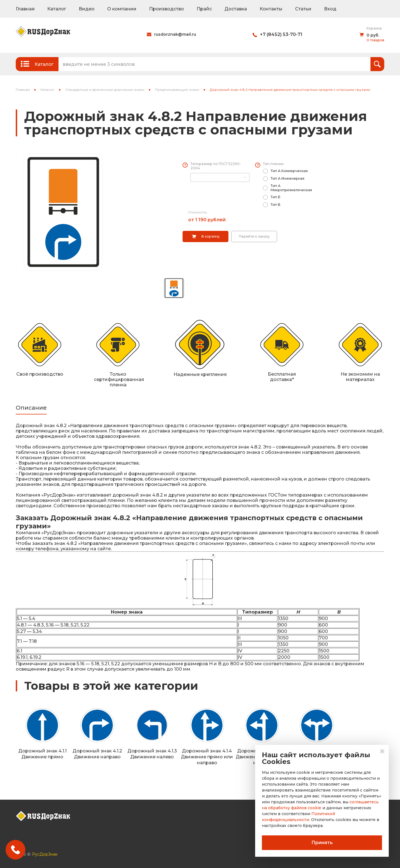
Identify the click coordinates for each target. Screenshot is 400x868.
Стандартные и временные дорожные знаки (105, 90)
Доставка (236, 9)
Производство (167, 9)
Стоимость (197, 212)
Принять (322, 843)
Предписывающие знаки (177, 90)
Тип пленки (273, 164)
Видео (87, 9)
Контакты (271, 9)
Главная (25, 9)
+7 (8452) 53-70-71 (281, 34)
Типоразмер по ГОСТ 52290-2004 (216, 166)
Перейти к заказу (254, 236)
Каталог (57, 9)
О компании (122, 9)
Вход (330, 9)
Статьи (303, 9)
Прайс (204, 9)
